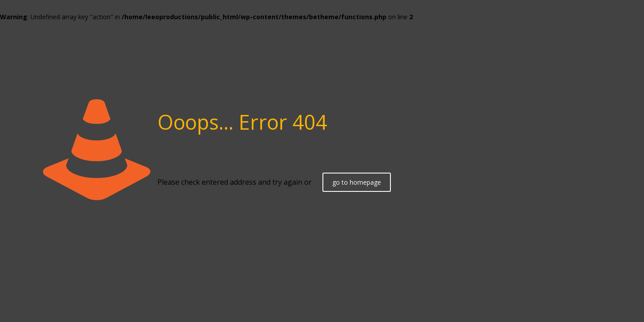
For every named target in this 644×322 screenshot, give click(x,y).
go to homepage (357, 182)
